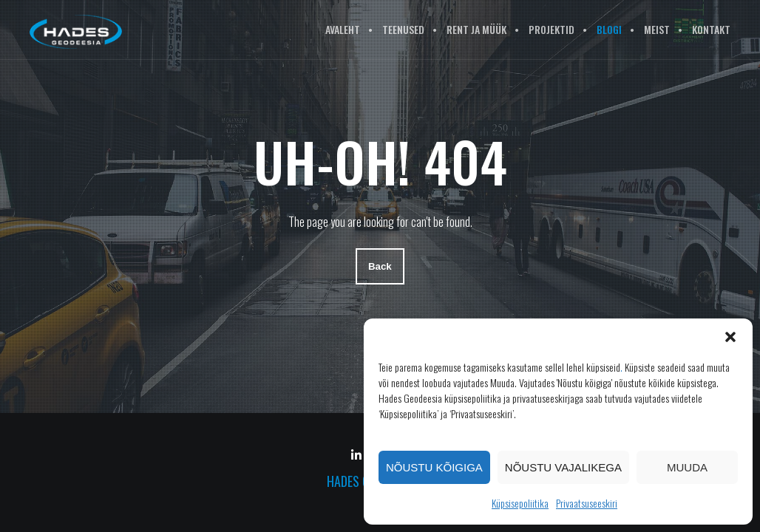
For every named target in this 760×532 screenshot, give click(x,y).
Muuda (687, 467)
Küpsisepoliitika (520, 503)
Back (380, 267)
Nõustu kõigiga (434, 467)
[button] (730, 337)
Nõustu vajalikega (563, 467)
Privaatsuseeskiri (587, 503)
